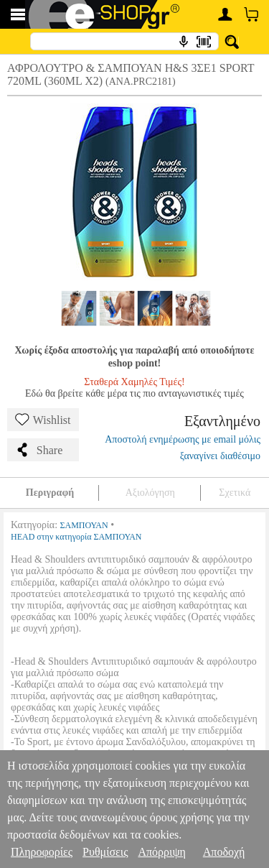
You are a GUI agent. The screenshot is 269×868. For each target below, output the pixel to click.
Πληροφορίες (42, 852)
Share (39, 450)
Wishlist (43, 420)
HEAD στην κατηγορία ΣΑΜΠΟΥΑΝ (76, 537)
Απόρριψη (161, 852)
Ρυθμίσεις (105, 852)
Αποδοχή (224, 852)
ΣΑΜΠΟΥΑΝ (84, 525)
